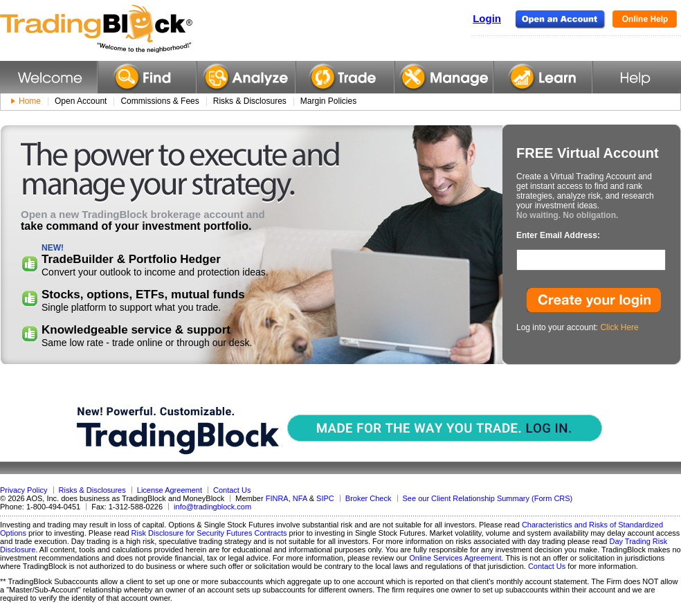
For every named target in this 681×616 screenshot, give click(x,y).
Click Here (619, 327)
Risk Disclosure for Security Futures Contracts (209, 533)
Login (487, 18)
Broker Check (369, 498)
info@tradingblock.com (212, 507)
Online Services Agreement (455, 558)
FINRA (277, 498)
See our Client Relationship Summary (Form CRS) (488, 498)
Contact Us (232, 490)
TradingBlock (131, 29)
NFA (300, 498)
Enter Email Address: (558, 235)
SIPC (325, 498)
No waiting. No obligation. (567, 215)
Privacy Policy (24, 490)
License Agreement (170, 490)
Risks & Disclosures (92, 490)
